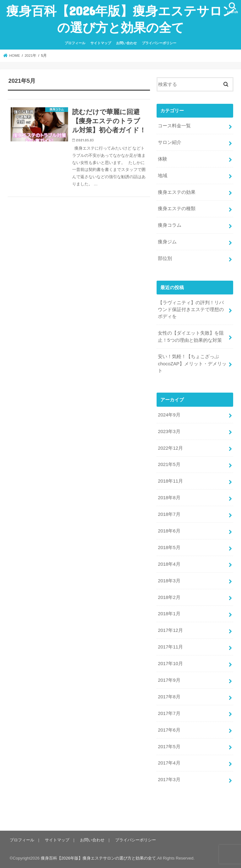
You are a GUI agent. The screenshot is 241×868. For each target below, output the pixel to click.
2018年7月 (169, 514)
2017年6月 (169, 730)
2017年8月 (169, 697)
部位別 (165, 258)
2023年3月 (169, 431)
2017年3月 (169, 780)
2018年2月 (169, 597)
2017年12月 (170, 630)
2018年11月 (170, 481)
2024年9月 (169, 415)
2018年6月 (169, 531)
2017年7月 (169, 713)
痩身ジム (167, 242)
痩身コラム (170, 225)
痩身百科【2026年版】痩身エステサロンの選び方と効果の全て (121, 19)
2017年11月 (170, 647)
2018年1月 (169, 614)
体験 (163, 159)
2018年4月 (169, 564)
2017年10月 (170, 664)
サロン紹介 (170, 142)
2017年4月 (169, 763)
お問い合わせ (126, 43)
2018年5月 (169, 548)
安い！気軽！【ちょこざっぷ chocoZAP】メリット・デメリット (192, 363)
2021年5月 (169, 464)
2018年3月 (169, 581)
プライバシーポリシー (159, 43)
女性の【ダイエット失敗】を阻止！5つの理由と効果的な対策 (191, 336)
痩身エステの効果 (177, 192)
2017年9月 (169, 680)
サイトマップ (101, 43)
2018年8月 (169, 498)
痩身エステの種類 (177, 209)
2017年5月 (169, 747)
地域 (163, 176)
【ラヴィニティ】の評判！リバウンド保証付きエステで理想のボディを (191, 310)
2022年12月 (170, 448)
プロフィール (75, 43)
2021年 (30, 56)
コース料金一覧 (174, 126)
